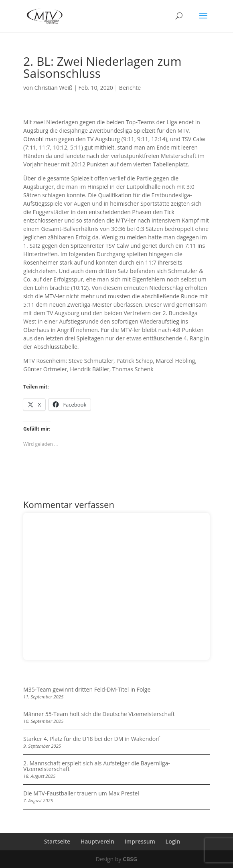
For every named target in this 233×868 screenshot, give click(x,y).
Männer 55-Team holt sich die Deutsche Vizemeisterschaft (99, 714)
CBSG (130, 859)
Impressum (140, 841)
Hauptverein (97, 841)
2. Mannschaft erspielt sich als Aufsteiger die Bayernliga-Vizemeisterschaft (97, 766)
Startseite (57, 841)
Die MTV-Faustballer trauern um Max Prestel (81, 793)
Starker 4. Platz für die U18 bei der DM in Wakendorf (92, 739)
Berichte (130, 88)
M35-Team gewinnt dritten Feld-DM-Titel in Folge (87, 689)
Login (173, 841)
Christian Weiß (54, 88)
